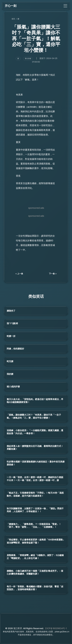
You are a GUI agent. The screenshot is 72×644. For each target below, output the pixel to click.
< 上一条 (19, 274)
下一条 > (53, 274)
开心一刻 (11, 6)
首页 (13, 19)
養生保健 (28, 58)
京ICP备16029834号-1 (56, 628)
